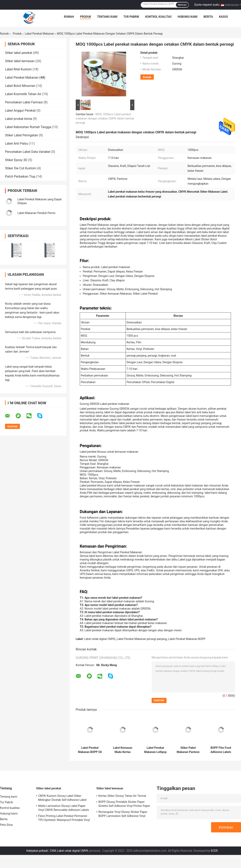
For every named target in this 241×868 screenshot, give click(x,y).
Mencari (182, 5)
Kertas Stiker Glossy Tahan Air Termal (122, 796)
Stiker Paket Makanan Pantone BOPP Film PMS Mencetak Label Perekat (188, 750)
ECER (214, 851)
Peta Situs (6, 825)
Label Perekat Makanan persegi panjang (142, 639)
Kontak (147, 77)
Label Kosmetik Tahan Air (23, 94)
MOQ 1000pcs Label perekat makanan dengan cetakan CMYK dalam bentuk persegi (105, 118)
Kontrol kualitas (158, 17)
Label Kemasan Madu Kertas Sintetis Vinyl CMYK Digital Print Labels (123, 750)
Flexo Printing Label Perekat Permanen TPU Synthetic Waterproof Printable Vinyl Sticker (64, 819)
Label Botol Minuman (20, 86)
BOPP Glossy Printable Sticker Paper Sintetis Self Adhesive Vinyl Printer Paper (124, 804)
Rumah (69, 17)
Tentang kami (107, 17)
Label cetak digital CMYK (100, 639)
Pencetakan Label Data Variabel (28, 152)
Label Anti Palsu (17, 143)
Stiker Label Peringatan (21, 135)
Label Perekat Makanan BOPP (187, 639)
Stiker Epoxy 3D (16, 160)
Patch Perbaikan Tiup (20, 176)
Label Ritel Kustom (18, 69)
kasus (223, 17)
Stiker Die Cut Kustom (21, 168)
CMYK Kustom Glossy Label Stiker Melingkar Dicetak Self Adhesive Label (62, 798)
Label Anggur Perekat (20, 111)
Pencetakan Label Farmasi (24, 102)
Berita (208, 17)
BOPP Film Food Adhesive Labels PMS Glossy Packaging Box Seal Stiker (221, 750)
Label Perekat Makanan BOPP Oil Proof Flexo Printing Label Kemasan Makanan (90, 750)
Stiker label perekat (19, 53)
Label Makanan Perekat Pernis (36, 213)
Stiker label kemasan (20, 61)
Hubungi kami (187, 17)
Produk (85, 17)
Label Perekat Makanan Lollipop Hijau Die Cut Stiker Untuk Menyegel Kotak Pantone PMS (155, 750)
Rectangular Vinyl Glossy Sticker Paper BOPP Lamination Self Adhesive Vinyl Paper (123, 815)
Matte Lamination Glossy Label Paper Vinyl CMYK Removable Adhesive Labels (64, 808)
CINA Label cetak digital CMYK (69, 851)
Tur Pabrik (131, 17)
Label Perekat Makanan (40, 34)
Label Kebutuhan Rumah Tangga (28, 127)
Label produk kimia (19, 119)
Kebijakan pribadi (37, 851)
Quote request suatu (207, 5)
